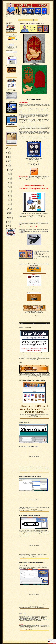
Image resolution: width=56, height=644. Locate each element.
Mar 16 (9, 190)
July (9, 214)
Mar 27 (9, 203)
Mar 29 (9, 206)
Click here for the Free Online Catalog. (34, 416)
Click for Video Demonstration (42, 258)
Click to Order (34, 157)
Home (34, 323)
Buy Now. (34, 246)
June (9, 212)
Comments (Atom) (27, 327)
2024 (8, 224)
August (10, 215)
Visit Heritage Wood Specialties (34, 302)
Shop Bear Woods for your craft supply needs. (34, 288)
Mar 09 (9, 182)
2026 (8, 227)
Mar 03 (9, 175)
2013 (8, 156)
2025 (8, 225)
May (9, 211)
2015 (8, 159)
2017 (8, 162)
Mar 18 (9, 193)
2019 (8, 164)
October (10, 217)
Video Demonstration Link (34, 162)
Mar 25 (9, 200)
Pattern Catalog (21, 20)
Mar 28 (9, 204)
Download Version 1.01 (34, 557)
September (10, 216)
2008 (8, 150)
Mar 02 (9, 173)
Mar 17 (9, 191)
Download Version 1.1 (34, 510)
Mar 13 (9, 188)
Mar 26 (9, 202)
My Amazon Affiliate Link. (34, 316)
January (10, 168)
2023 (8, 223)
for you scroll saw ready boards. (34, 303)
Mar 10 (9, 184)
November (10, 219)
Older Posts (47, 323)
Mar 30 (9, 207)
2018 (8, 163)
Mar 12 (9, 186)
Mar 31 (9, 208)
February (10, 169)
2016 (8, 160)
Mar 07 (9, 180)
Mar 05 (9, 177)
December (10, 220)
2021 (8, 167)
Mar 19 (9, 194)
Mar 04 (9, 176)
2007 (8, 149)
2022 (8, 221)
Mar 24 (9, 199)
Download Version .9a (34, 606)
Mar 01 (9, 172)
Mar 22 (9, 198)
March (10, 171)
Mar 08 (9, 181)
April (9, 210)
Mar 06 (9, 178)
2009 (8, 151)
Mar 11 (9, 185)
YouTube (36, 20)
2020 (8, 165)
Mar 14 (9, 189)
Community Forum (29, 20)
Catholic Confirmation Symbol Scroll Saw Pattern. (32, 24)
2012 (8, 155)
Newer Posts (21, 323)
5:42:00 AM (28, 320)
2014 (8, 158)
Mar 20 (9, 195)
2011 (8, 154)
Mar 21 (9, 197)
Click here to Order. (34, 218)
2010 (8, 152)
